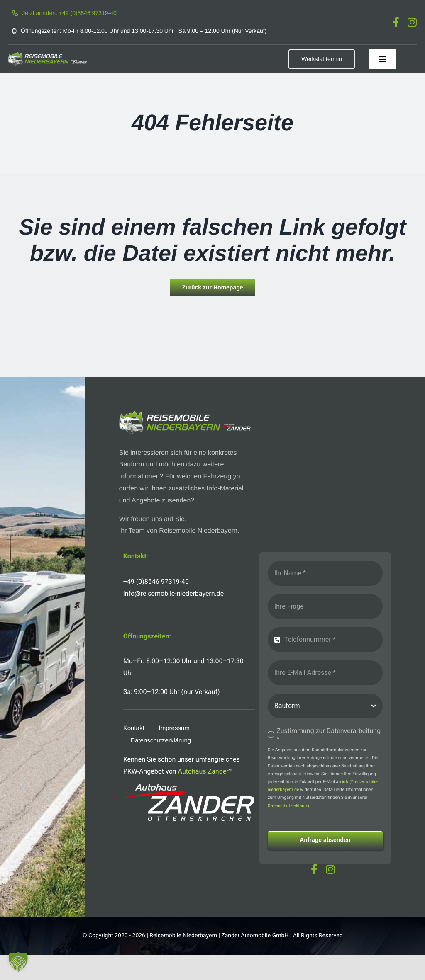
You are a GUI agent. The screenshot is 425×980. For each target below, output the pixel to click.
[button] (18, 962)
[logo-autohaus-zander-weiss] (189, 787)
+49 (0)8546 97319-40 (156, 581)
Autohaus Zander (203, 771)
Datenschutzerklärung (289, 806)
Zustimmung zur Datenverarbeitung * (329, 735)
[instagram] (412, 22)
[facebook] (396, 22)
